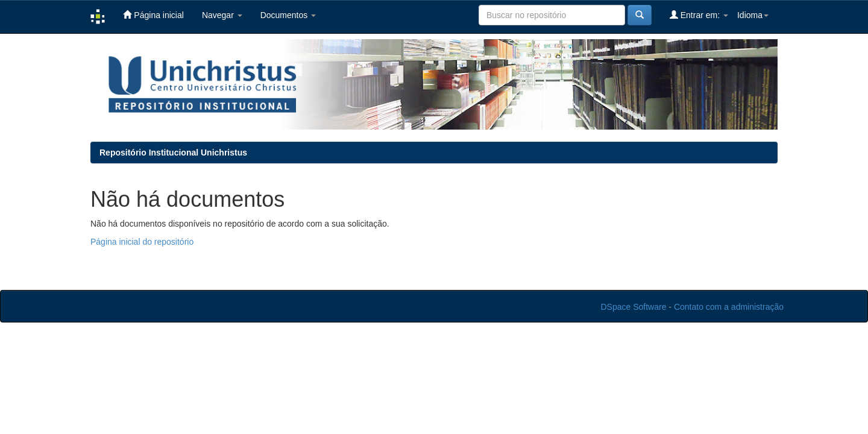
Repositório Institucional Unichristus (173, 153)
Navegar (222, 15)
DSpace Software (634, 307)
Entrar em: (699, 15)
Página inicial (153, 15)
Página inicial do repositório (142, 242)
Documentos (288, 15)
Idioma (753, 15)
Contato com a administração (729, 307)
